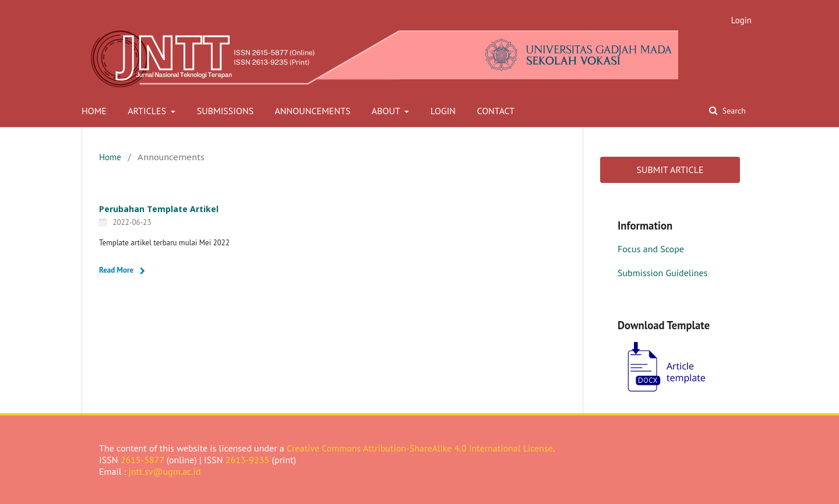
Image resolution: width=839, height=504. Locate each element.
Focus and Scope (651, 249)
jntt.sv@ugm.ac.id (165, 471)
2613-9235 (248, 460)
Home (94, 111)
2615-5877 (142, 460)
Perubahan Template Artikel (159, 209)
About (387, 111)
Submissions (225, 111)
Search (733, 111)
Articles (148, 111)
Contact (496, 111)
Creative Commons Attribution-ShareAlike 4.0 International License (420, 448)
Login (443, 111)
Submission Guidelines (662, 273)
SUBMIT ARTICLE (670, 170)
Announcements (312, 111)
